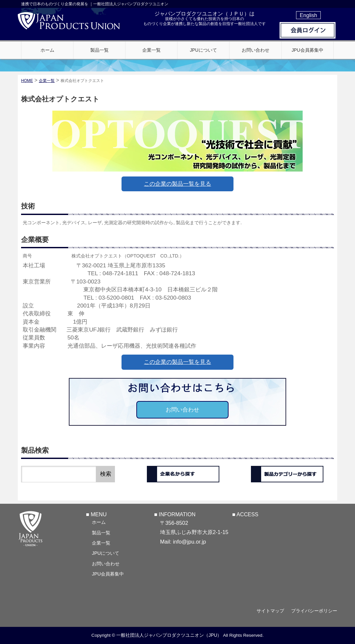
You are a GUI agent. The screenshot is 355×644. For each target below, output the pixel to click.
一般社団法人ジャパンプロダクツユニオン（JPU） (169, 635)
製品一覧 (101, 533)
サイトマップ (270, 611)
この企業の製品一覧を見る (177, 184)
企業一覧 (101, 543)
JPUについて (106, 553)
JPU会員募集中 (108, 574)
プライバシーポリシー (314, 611)
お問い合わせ (182, 410)
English (308, 15)
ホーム (99, 522)
